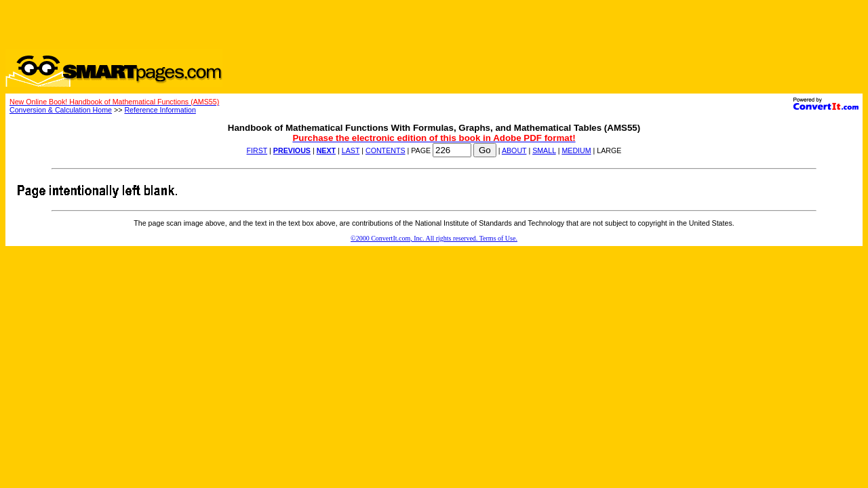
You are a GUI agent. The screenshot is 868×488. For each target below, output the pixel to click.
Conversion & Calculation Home (61, 110)
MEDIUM (576, 150)
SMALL (544, 150)
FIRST (257, 150)
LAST (351, 150)
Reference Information (160, 110)
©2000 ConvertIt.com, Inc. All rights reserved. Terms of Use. (434, 238)
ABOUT (514, 150)
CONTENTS (386, 150)
